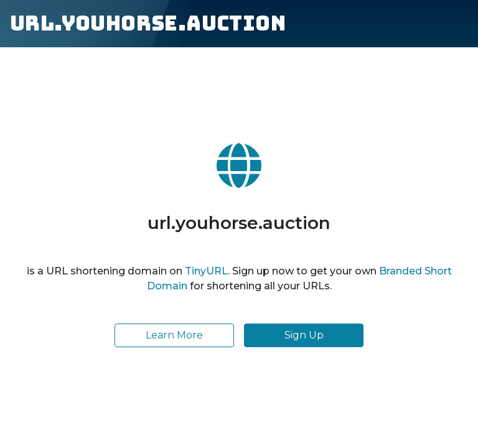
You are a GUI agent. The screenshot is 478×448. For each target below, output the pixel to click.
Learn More (174, 335)
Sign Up (304, 335)
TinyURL (206, 271)
